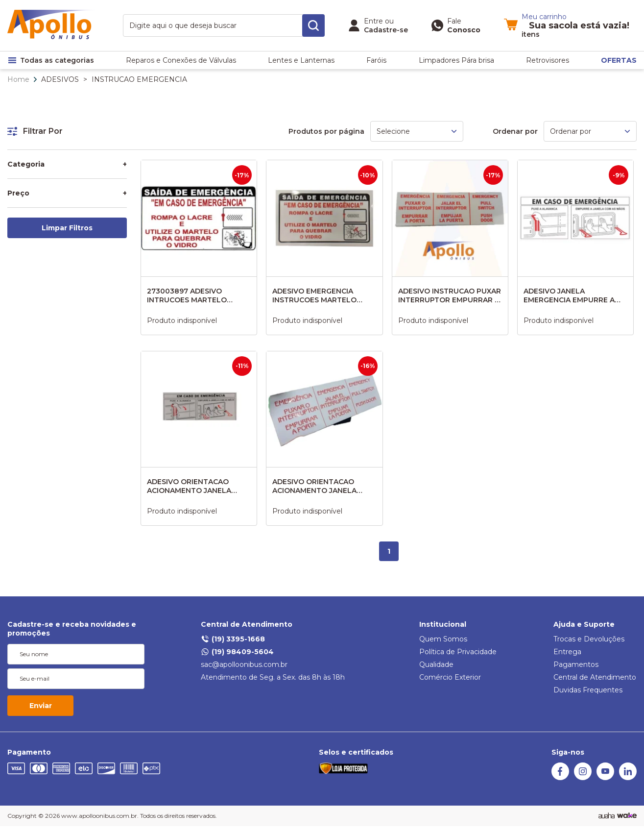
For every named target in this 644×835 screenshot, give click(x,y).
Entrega (567, 652)
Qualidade (436, 664)
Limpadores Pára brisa (456, 60)
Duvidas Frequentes (588, 690)
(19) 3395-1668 (233, 639)
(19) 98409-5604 (237, 652)
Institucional (443, 624)
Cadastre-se (386, 30)
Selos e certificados (356, 752)
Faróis (376, 60)
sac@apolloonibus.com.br (244, 664)
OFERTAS (619, 60)
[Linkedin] (628, 778)
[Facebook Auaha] (560, 778)
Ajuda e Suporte (584, 624)
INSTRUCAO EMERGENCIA (139, 79)
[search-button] (313, 25)
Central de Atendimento (247, 624)
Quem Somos (443, 639)
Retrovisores (548, 60)
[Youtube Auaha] (605, 778)
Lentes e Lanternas (301, 60)
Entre (373, 21)
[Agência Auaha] (607, 816)
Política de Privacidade (458, 652)
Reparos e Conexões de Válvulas (181, 60)
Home (18, 79)
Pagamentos (576, 664)
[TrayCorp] (627, 816)
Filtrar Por (35, 131)
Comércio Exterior (450, 677)
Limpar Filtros (67, 228)
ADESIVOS (60, 79)
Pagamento (29, 752)
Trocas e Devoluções (589, 639)
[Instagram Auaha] (583, 778)
